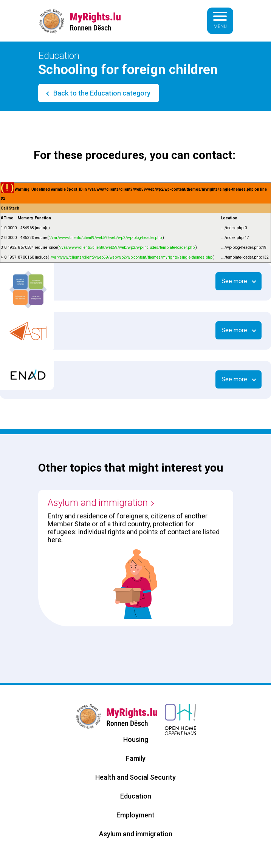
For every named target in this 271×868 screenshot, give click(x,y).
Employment (135, 815)
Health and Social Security (135, 777)
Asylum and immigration (98, 503)
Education (136, 796)
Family (136, 758)
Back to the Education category (101, 93)
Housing (136, 739)
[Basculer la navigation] (220, 21)
